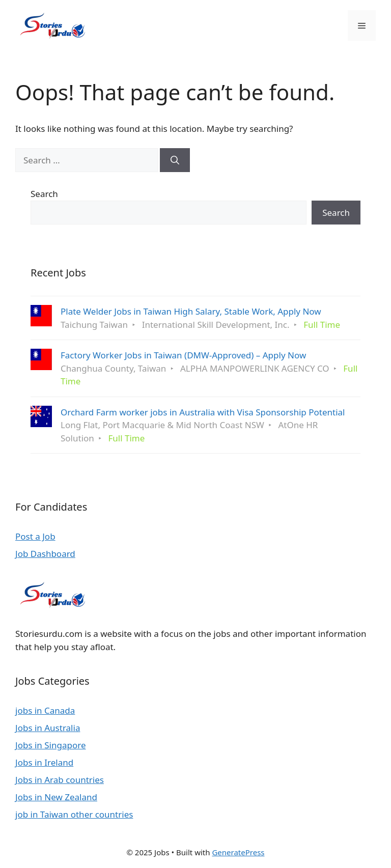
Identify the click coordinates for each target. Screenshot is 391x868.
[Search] (175, 160)
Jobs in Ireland (44, 762)
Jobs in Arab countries (60, 780)
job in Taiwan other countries (74, 814)
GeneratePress (238, 852)
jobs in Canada (45, 710)
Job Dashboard (45, 554)
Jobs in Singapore (50, 745)
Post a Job (35, 536)
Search (44, 194)
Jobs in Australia (48, 728)
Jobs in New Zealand (56, 797)
